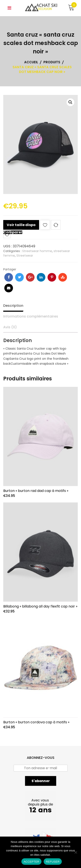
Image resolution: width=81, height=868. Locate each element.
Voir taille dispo (21, 225)
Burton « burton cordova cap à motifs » (36, 722)
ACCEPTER (31, 862)
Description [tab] (13, 306)
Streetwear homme (37, 251)
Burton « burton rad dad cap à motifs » (36, 491)
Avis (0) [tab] (10, 327)
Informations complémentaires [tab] (31, 316)
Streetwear (25, 256)
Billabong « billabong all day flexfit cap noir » (40, 606)
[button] (70, 102)
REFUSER (53, 862)
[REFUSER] (76, 852)
